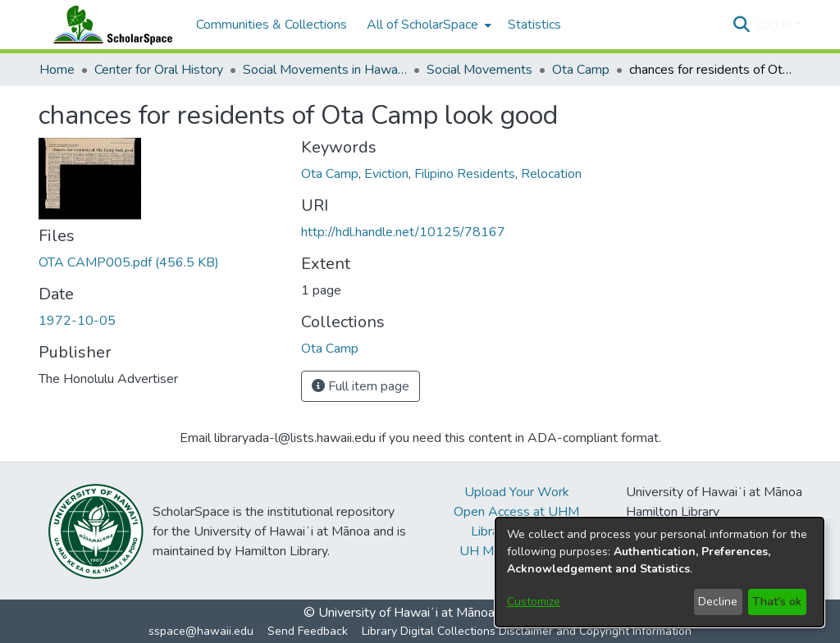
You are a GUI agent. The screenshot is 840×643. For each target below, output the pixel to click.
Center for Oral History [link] (159, 70)
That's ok (777, 602)
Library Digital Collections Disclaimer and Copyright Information (527, 631)
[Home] (109, 25)
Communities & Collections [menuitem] (272, 25)
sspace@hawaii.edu (201, 631)
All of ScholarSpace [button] (422, 25)
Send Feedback (308, 631)
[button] (741, 25)
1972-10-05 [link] (77, 321)
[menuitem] (427, 25)
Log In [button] (775, 25)
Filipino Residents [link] (465, 174)
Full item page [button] (361, 386)
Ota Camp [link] (581, 70)
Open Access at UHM (516, 512)
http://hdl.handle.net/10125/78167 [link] (403, 232)
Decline (718, 602)
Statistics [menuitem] (534, 25)
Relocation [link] (551, 174)
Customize (534, 602)
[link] (129, 262)
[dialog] (660, 572)
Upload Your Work (517, 492)
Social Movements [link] (479, 70)
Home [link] (57, 70)
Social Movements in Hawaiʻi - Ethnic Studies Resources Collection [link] (325, 70)
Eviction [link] (386, 174)
